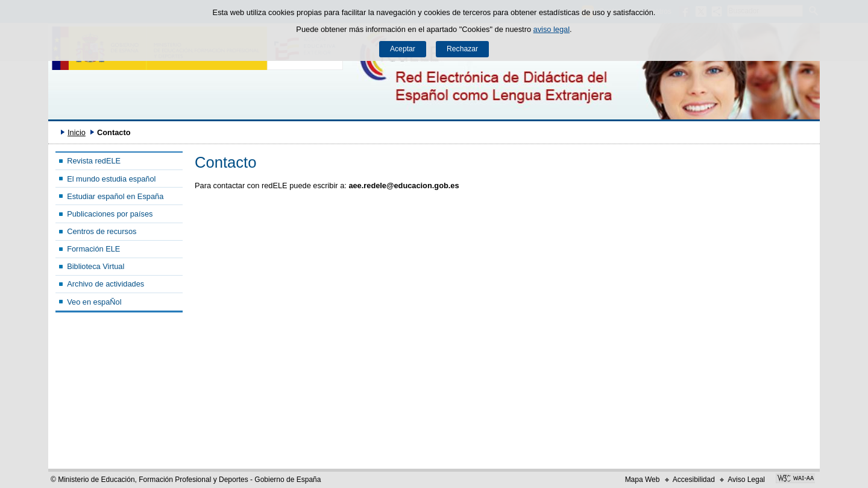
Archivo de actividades (105, 284)
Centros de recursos (102, 231)
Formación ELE (93, 249)
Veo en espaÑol (94, 302)
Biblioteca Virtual (96, 266)
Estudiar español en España (115, 196)
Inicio (77, 132)
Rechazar (462, 49)
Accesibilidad (694, 480)
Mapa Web (643, 480)
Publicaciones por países (110, 214)
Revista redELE (94, 161)
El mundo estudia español (111, 179)
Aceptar (403, 49)
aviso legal (552, 29)
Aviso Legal (746, 480)
